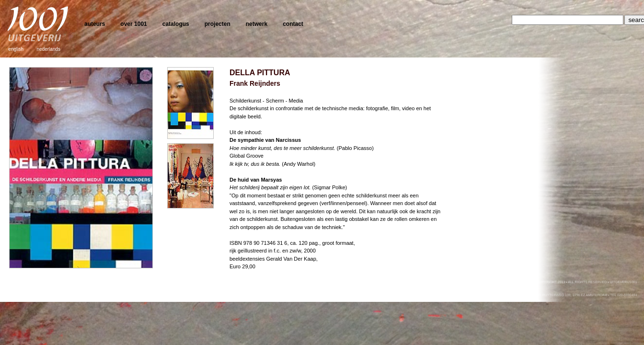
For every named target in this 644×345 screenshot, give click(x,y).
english (16, 49)
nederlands (49, 49)
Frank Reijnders (255, 83)
